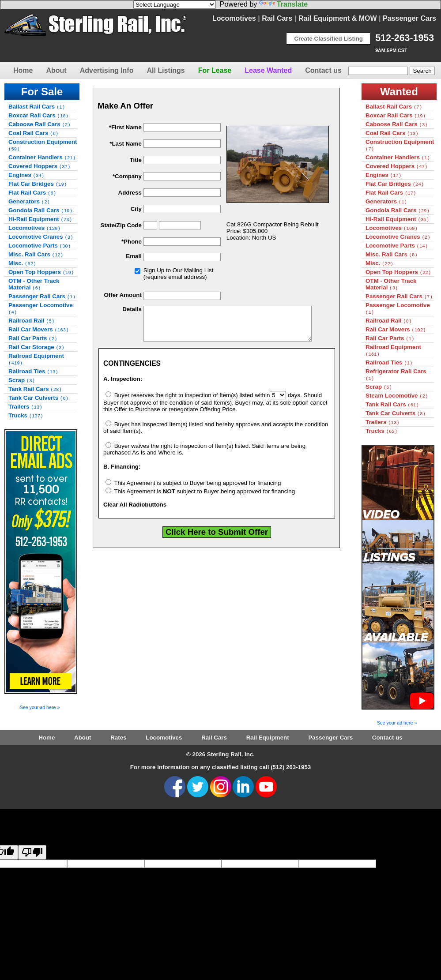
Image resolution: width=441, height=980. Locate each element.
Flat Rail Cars (32, 193)
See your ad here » (40, 707)
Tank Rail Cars (35, 389)
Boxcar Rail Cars (38, 115)
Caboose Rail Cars (40, 124)
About (56, 70)
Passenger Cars (409, 18)
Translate (283, 4)
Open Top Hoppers (41, 272)
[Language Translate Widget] (175, 5)
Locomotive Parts (40, 246)
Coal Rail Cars (33, 133)
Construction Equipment (43, 145)
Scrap (22, 380)
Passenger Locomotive (41, 308)
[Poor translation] (32, 852)
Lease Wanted (268, 70)
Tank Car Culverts (38, 398)
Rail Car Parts (33, 338)
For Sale (42, 92)
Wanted (399, 92)
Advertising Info (107, 70)
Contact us (323, 70)
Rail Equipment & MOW (338, 18)
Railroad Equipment (36, 359)
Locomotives (234, 18)
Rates (118, 738)
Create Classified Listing (328, 39)
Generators (29, 201)
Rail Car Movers (38, 329)
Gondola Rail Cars (40, 210)
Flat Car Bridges (38, 184)
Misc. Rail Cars (36, 254)
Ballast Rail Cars (37, 107)
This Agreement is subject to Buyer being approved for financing (193, 490)
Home (23, 70)
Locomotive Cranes (41, 237)
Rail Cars (277, 18)
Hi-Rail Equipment (40, 219)
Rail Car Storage (36, 347)
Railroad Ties (33, 371)
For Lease (215, 70)
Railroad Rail (31, 321)
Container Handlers (42, 157)
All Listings (166, 70)
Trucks (26, 415)
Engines (26, 175)
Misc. (22, 263)
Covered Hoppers (39, 166)
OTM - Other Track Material (34, 284)
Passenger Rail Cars (42, 296)
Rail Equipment (268, 738)
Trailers (25, 407)
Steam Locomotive (397, 396)
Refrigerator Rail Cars (396, 375)
